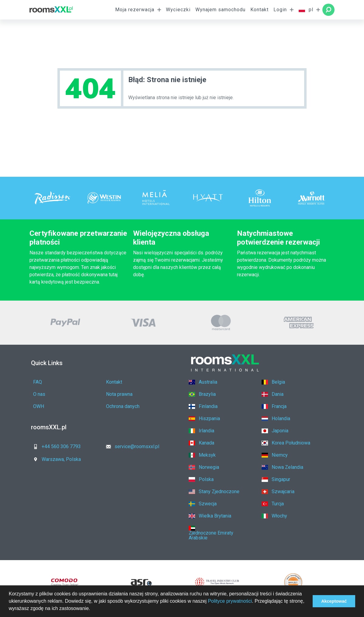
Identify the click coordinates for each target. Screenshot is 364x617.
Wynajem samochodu (220, 10)
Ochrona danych (123, 406)
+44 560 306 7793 (55, 446)
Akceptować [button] (334, 601)
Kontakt (259, 10)
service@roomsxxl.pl (131, 446)
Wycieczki (178, 10)
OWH (39, 406)
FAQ (38, 382)
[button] (92, 609)
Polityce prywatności (230, 601)
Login (280, 10)
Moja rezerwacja (135, 10)
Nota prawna (119, 394)
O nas (39, 394)
